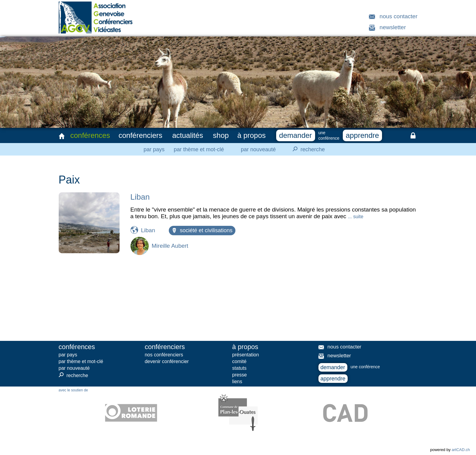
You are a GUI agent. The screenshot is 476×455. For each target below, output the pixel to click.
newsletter (393, 27)
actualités (188, 135)
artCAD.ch (461, 450)
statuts (239, 368)
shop (221, 135)
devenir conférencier (167, 361)
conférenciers (141, 135)
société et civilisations (202, 230)
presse (239, 375)
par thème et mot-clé (199, 149)
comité (239, 361)
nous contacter (399, 16)
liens (237, 381)
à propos (251, 135)
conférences (90, 135)
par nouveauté (258, 149)
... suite (356, 217)
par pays (154, 149)
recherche (307, 149)
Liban (140, 197)
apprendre (362, 135)
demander (296, 135)
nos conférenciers (164, 355)
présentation (245, 355)
